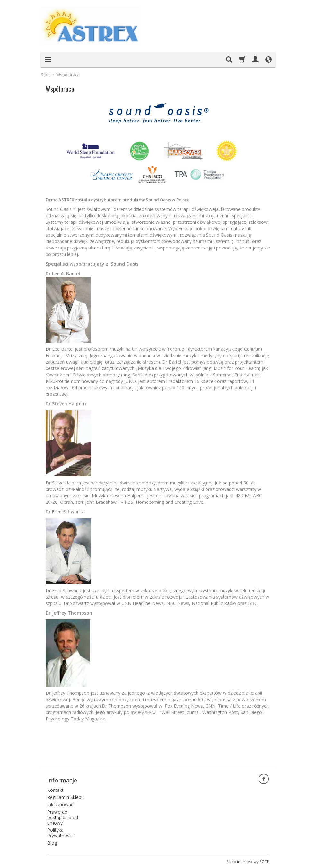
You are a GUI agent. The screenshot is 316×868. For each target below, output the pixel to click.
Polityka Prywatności (60, 833)
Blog (52, 843)
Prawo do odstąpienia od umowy (63, 817)
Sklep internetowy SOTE (248, 861)
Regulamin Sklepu (66, 797)
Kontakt (55, 790)
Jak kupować (60, 805)
